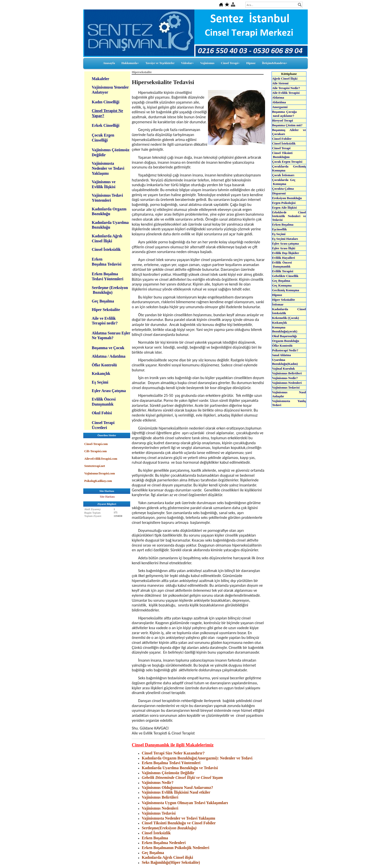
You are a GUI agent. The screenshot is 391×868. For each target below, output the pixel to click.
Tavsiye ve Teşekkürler (160, 63)
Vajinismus (207, 63)
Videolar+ (187, 63)
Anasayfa (109, 63)
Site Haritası (107, 497)
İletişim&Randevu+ (275, 63)
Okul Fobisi (102, 413)
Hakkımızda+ (130, 63)
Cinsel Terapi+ (230, 63)
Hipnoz (251, 63)
